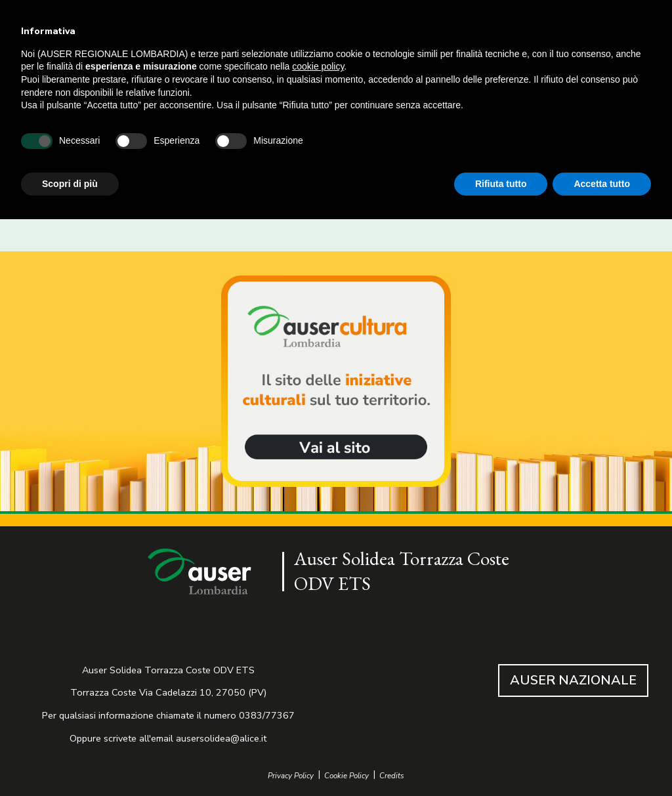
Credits (392, 776)
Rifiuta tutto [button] (501, 184)
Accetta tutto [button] (602, 184)
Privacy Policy (291, 776)
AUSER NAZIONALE (573, 680)
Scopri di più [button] (70, 184)
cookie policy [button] (318, 66)
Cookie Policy (346, 776)
